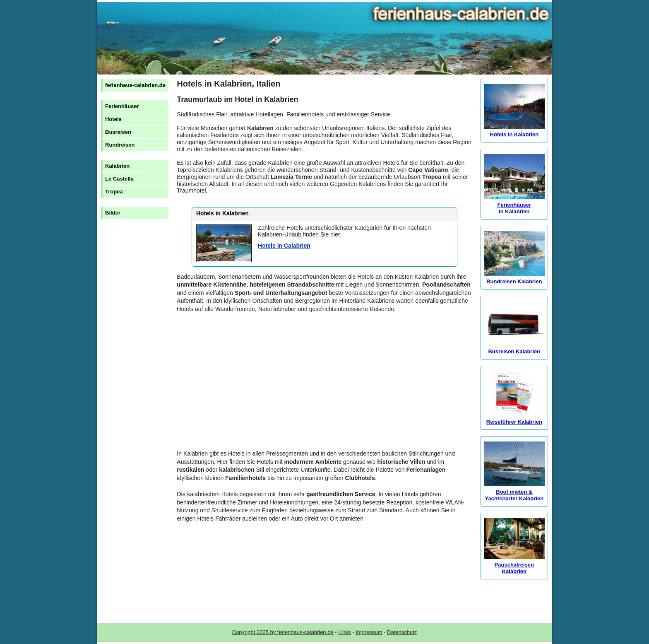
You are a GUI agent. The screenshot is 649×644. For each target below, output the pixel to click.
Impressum (369, 632)
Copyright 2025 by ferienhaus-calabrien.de (283, 632)
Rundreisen (120, 145)
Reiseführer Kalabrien (514, 418)
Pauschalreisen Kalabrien (514, 565)
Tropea (114, 192)
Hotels (113, 119)
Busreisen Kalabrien (514, 348)
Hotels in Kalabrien (514, 131)
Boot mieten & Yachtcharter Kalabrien (514, 492)
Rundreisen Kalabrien (514, 278)
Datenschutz (402, 632)
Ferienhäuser (122, 106)
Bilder (113, 213)
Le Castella (119, 179)
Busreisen (118, 132)
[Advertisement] (324, 386)
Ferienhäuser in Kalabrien (514, 205)
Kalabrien (117, 166)
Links (344, 632)
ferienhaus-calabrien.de (135, 85)
